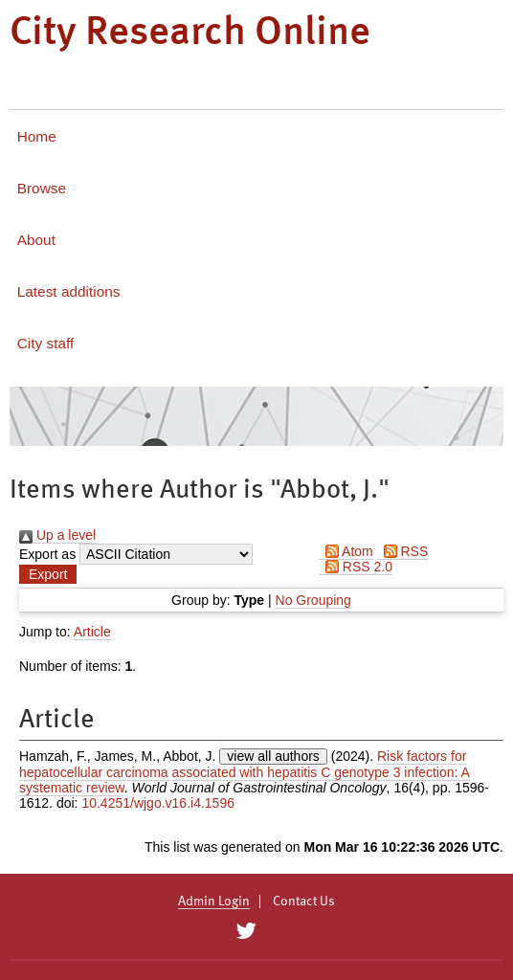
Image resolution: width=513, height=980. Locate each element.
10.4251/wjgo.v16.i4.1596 (158, 803)
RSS (403, 551)
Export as (47, 554)
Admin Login (214, 902)
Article (92, 632)
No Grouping (313, 600)
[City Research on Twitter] (245, 931)
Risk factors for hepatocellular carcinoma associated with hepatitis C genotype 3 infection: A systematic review (245, 772)
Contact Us (304, 902)
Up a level (57, 535)
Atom (346, 551)
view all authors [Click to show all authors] (273, 756)
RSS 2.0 (356, 567)
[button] (48, 574)
